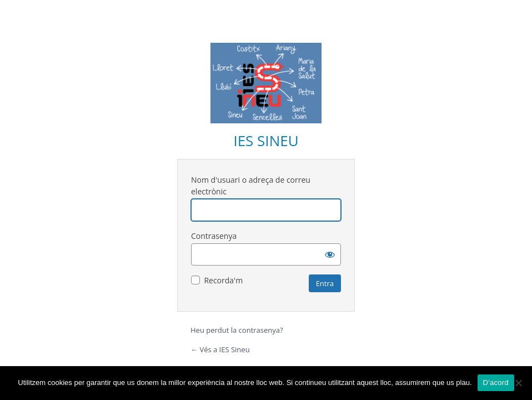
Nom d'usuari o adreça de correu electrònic (251, 186)
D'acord (496, 382)
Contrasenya (214, 236)
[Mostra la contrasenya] (330, 254)
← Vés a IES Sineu (220, 349)
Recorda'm (223, 280)
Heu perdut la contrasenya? (237, 330)
